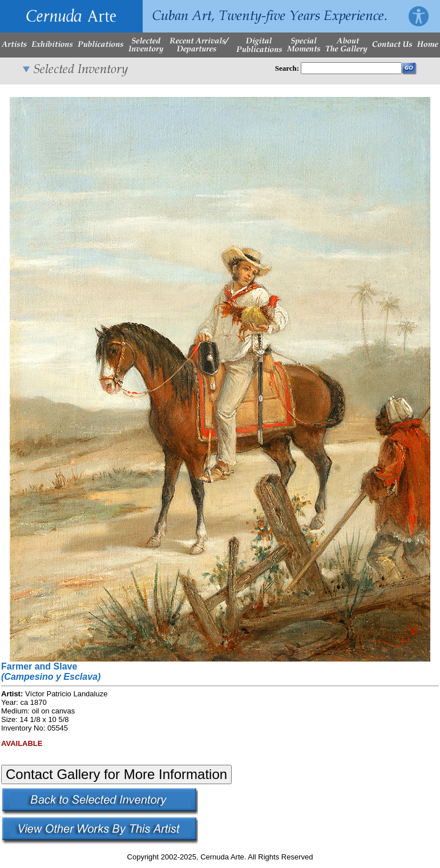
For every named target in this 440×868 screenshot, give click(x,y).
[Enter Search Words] (351, 68)
